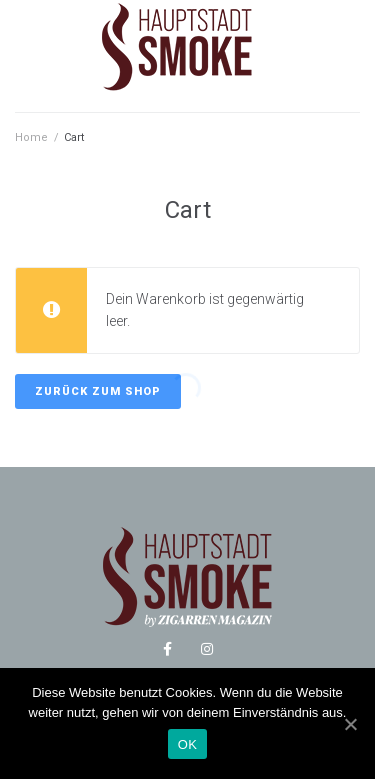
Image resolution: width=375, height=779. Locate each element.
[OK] (350, 724)
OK (187, 744)
